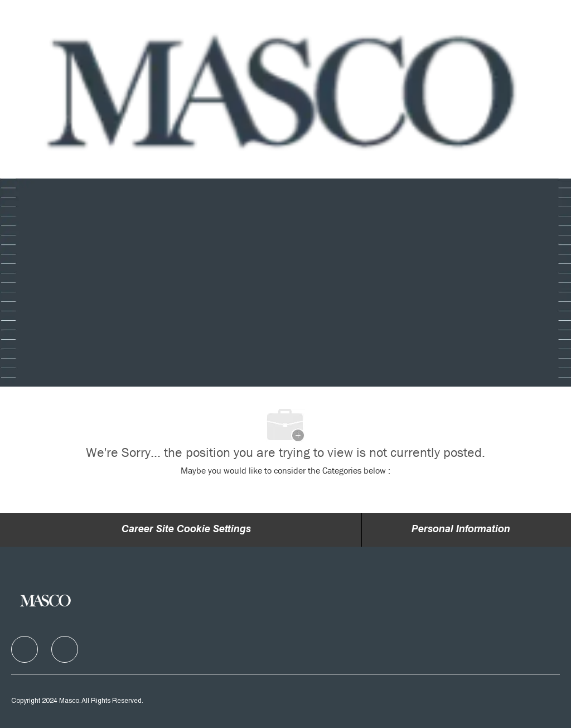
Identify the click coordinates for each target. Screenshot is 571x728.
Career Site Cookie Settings (186, 530)
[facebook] (25, 649)
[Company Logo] (284, 89)
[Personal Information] (461, 530)
